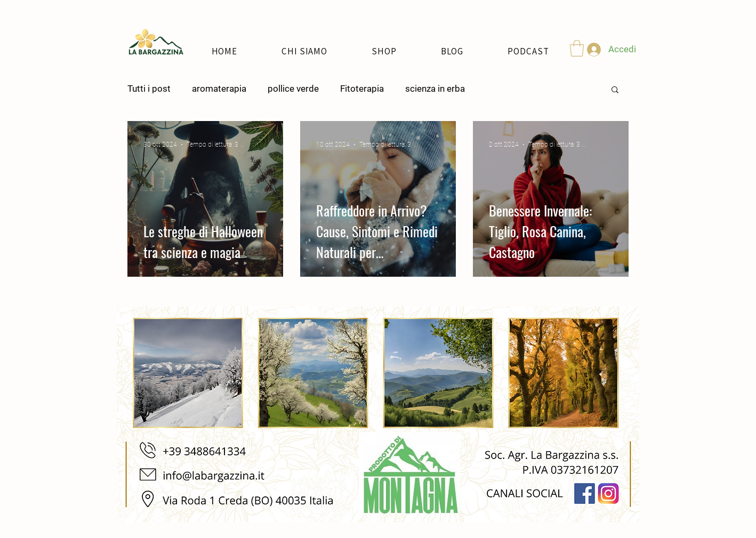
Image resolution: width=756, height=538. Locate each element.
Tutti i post (149, 89)
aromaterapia (219, 89)
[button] (577, 48)
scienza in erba (435, 89)
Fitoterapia (362, 89)
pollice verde (293, 89)
